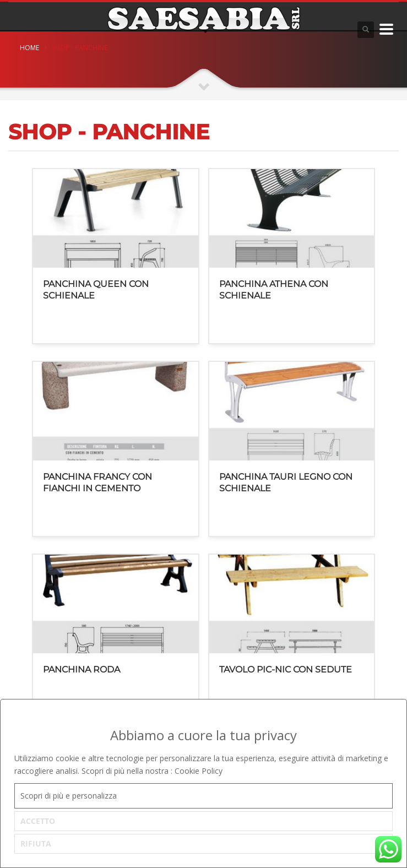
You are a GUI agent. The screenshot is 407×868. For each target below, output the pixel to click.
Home (29, 48)
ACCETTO (38, 821)
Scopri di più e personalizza (69, 796)
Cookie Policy (199, 771)
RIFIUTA (36, 843)
